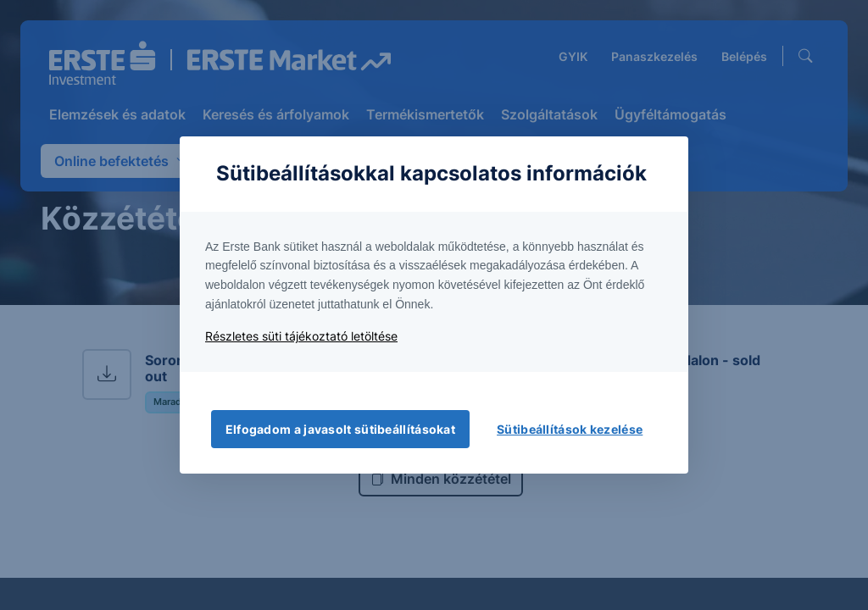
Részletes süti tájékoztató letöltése (301, 336)
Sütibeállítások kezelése (570, 429)
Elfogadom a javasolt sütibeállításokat (340, 429)
